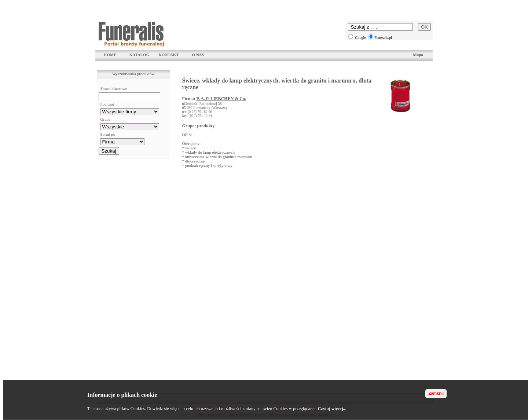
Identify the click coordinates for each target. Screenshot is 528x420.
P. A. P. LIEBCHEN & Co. (221, 99)
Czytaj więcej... (332, 409)
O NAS (198, 55)
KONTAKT (168, 55)
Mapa (418, 55)
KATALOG (140, 55)
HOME (110, 55)
